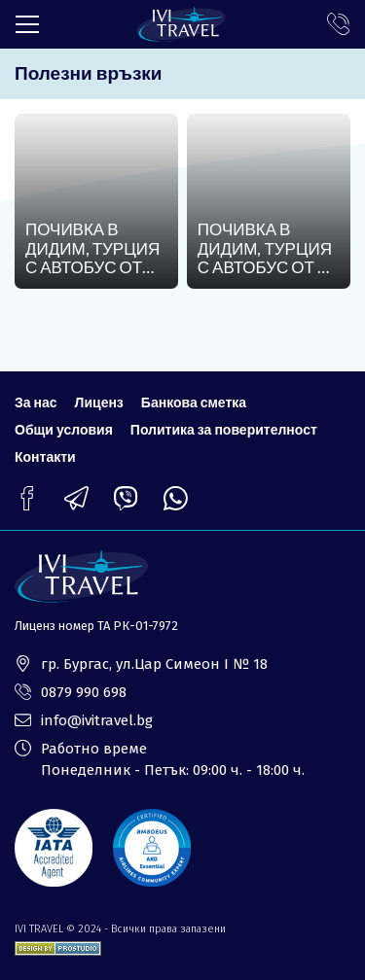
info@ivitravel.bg (97, 720)
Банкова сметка (194, 402)
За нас (36, 402)
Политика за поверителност (224, 429)
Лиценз (99, 402)
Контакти (45, 456)
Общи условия (64, 429)
